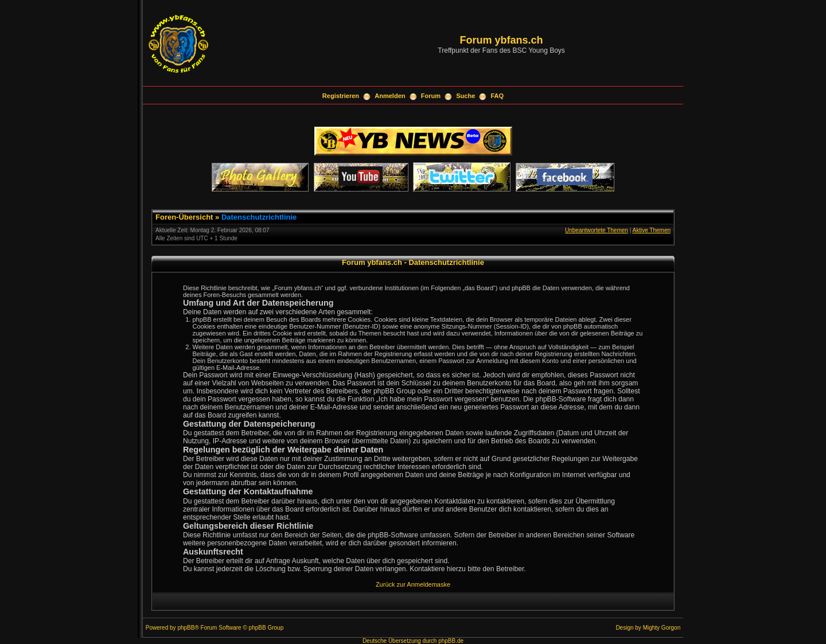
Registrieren (341, 96)
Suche (465, 96)
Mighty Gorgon (662, 628)
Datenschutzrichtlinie (259, 217)
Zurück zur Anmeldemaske (413, 584)
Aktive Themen (651, 230)
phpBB (186, 628)
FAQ (498, 96)
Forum (431, 96)
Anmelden (390, 96)
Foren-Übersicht (184, 217)
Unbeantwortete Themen (597, 230)
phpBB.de (451, 641)
